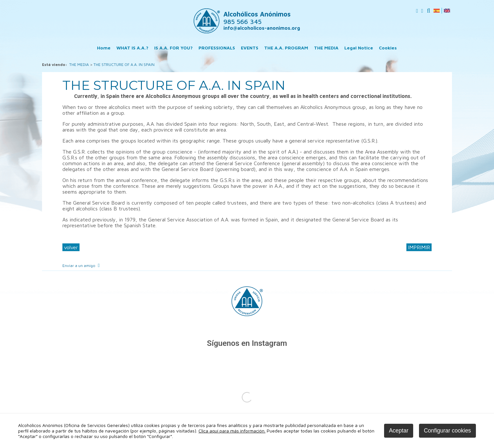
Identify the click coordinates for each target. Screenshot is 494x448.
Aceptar (399, 431)
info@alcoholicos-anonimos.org (262, 28)
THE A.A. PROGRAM (286, 48)
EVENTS (250, 48)
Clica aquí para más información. (232, 431)
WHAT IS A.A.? (132, 48)
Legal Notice (359, 48)
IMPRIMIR (419, 247)
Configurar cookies (447, 431)
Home (104, 48)
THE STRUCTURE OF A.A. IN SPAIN (124, 64)
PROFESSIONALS (217, 48)
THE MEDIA (326, 48)
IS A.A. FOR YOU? (173, 48)
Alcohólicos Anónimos (257, 18)
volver (71, 247)
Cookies (388, 48)
